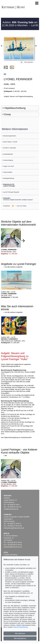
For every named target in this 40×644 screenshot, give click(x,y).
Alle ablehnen (20, 633)
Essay (8, 114)
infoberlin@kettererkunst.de (13, 547)
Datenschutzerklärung (20, 627)
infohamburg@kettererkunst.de (14, 528)
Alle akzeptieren (20, 638)
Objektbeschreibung (15, 108)
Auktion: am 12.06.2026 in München (20, 24)
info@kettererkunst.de (11, 509)
